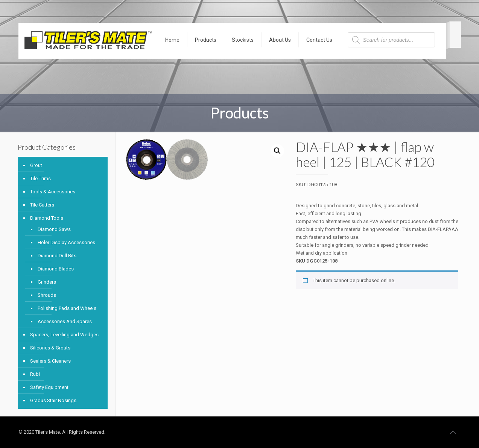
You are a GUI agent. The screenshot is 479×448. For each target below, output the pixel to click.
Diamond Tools (47, 218)
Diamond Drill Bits (57, 256)
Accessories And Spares (65, 321)
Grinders (47, 282)
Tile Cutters (42, 205)
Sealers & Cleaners (50, 361)
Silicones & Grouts (50, 348)
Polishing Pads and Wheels (67, 308)
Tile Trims (40, 178)
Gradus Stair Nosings (53, 400)
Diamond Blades (56, 269)
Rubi (35, 374)
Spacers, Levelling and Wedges (64, 335)
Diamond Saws (54, 229)
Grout (36, 165)
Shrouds (47, 295)
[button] (277, 151)
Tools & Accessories (53, 192)
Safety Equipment (49, 387)
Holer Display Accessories (66, 242)
